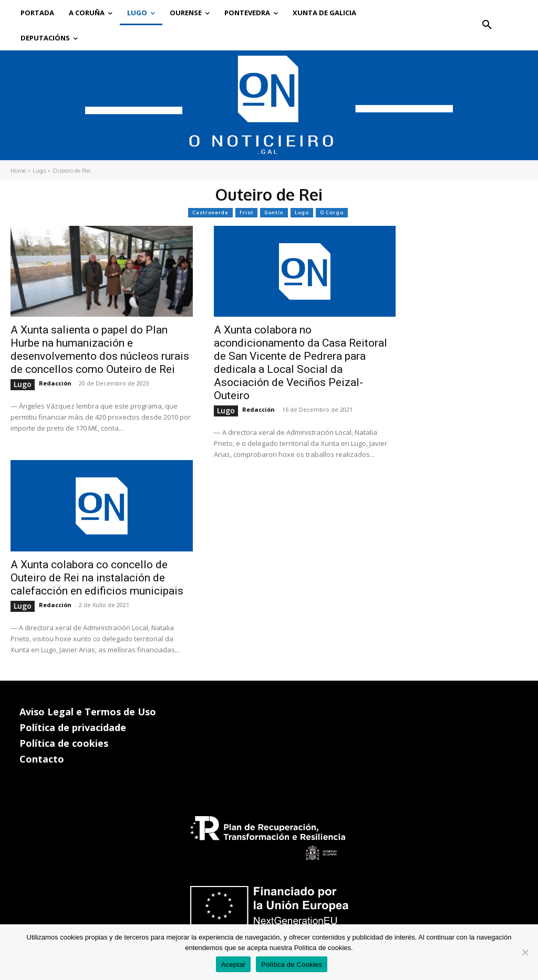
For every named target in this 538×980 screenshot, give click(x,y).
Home (18, 171)
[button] (487, 25)
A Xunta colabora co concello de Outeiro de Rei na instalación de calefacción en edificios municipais (97, 578)
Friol (246, 213)
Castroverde (210, 213)
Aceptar (234, 965)
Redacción (55, 383)
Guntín (274, 213)
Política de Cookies (292, 965)
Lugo (39, 171)
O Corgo (332, 213)
